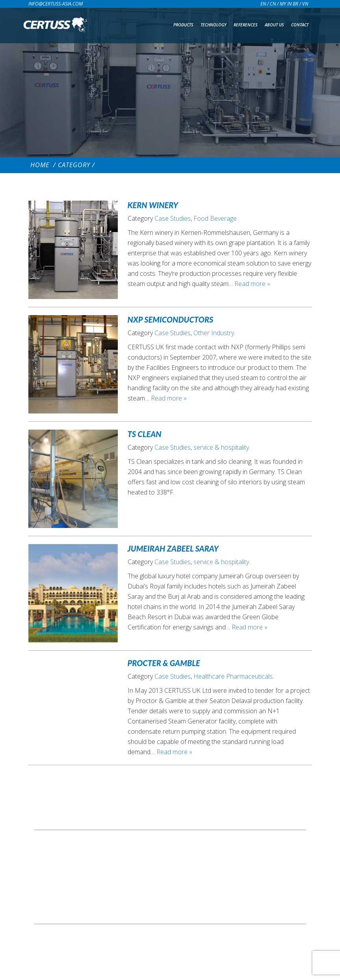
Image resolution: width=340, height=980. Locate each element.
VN (305, 4)
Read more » (252, 284)
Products (183, 25)
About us (274, 25)
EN (263, 4)
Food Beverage (215, 218)
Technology (214, 25)
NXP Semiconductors (171, 319)
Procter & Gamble (164, 663)
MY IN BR (289, 4)
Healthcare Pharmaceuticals (233, 676)
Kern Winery (153, 205)
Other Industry (214, 333)
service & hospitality (221, 447)
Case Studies (173, 218)
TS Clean (145, 434)
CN (273, 4)
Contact (300, 25)
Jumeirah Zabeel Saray (173, 548)
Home (40, 165)
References (246, 25)
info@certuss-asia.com (56, 4)
